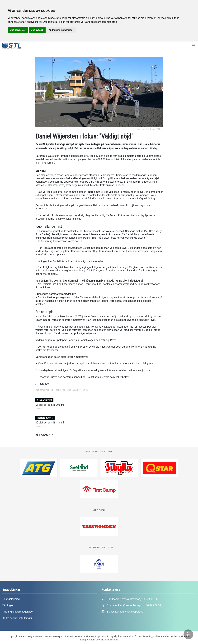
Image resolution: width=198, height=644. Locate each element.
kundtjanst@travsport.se (77, 390)
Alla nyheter (45, 435)
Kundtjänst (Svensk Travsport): (130, 599)
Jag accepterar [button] (18, 30)
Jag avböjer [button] (37, 30)
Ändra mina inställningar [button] (61, 30)
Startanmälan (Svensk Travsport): (131, 605)
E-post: (122, 612)
